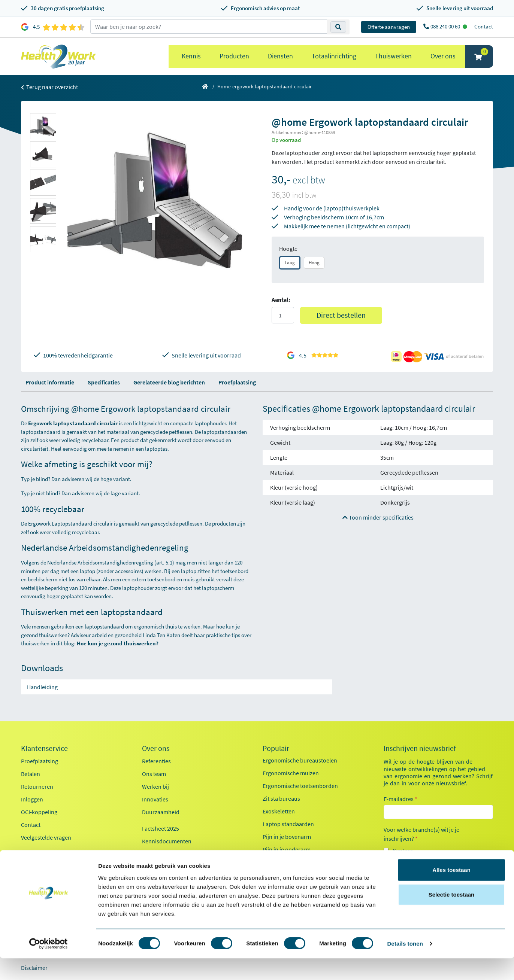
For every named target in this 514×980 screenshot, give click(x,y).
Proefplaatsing (237, 382)
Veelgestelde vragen (46, 837)
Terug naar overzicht (49, 87)
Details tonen (405, 965)
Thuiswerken (393, 56)
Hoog (314, 263)
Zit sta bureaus (281, 798)
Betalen (31, 774)
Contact (484, 26)
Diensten (280, 56)
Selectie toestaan (452, 916)
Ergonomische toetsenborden (300, 786)
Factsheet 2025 (161, 828)
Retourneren (37, 786)
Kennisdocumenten (167, 841)
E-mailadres (400, 799)
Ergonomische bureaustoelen (300, 760)
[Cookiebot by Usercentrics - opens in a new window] (49, 965)
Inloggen (32, 799)
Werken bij (155, 786)
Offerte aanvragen (389, 27)
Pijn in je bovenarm (287, 837)
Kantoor (403, 850)
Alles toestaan (451, 891)
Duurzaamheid (161, 812)
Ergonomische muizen (291, 773)
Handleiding (42, 687)
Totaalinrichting (334, 56)
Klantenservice (44, 748)
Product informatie (50, 382)
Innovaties (155, 799)
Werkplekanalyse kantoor (295, 862)
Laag (290, 263)
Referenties (156, 761)
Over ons (443, 56)
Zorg (399, 864)
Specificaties (104, 382)
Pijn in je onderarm (287, 849)
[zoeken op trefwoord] (209, 27)
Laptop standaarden (288, 824)
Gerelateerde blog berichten (169, 382)
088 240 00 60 (446, 26)
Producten (234, 56)
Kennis (191, 56)
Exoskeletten (279, 811)
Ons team (154, 774)
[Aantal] (283, 315)
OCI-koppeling (39, 812)
